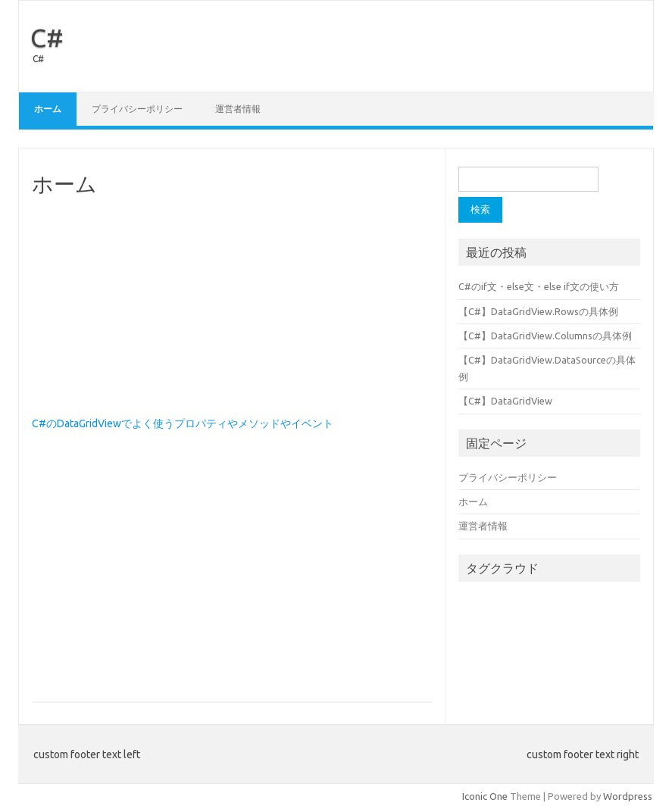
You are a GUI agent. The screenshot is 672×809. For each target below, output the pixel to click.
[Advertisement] (232, 307)
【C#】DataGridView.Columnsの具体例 (545, 336)
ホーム (48, 109)
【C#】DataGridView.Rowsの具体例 (538, 311)
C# (47, 37)
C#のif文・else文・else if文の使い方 (539, 286)
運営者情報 (238, 109)
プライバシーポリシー (137, 109)
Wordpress (628, 796)
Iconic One (485, 796)
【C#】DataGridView (505, 401)
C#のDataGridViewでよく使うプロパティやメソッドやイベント (183, 423)
